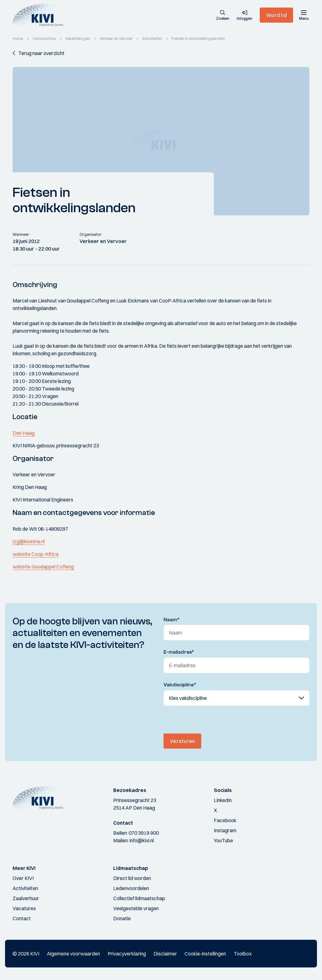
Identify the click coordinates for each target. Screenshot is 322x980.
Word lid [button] (276, 15)
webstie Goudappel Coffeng (43, 567)
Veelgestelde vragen (136, 908)
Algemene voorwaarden (73, 954)
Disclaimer (165, 954)
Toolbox (243, 954)
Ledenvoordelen (131, 888)
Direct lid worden (132, 878)
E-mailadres (179, 652)
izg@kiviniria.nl (29, 541)
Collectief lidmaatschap (139, 898)
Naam (172, 620)
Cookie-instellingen (205, 954)
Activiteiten (25, 888)
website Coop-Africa (36, 554)
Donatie (122, 918)
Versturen (182, 741)
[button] (223, 16)
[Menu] (304, 15)
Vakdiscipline (180, 685)
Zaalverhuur (26, 898)
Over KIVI (23, 878)
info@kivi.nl (142, 840)
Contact (22, 918)
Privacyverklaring (127, 954)
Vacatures (24, 908)
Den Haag (24, 433)
